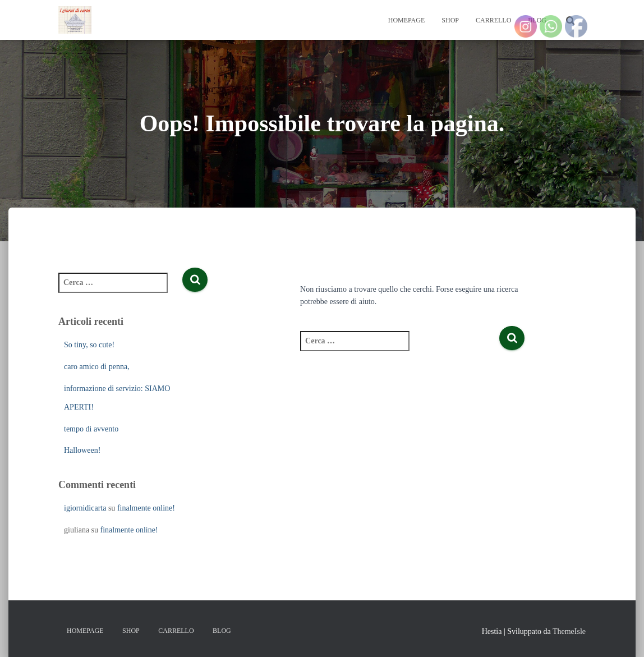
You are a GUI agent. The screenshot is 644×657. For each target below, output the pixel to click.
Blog (222, 631)
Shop (450, 20)
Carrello (493, 20)
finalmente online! (146, 508)
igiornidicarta (85, 508)
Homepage (407, 20)
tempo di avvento (91, 429)
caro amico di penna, (97, 367)
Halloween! (82, 450)
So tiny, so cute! (89, 345)
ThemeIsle (569, 631)
